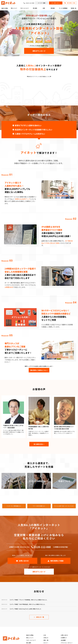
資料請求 (53, 8)
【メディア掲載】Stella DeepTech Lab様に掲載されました (25, 609)
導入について (14, 8)
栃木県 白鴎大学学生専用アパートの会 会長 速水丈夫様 (64, 428)
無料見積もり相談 (71, 3)
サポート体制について (39, 481)
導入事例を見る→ (39, 444)
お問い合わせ (57, 3)
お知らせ (46, 638)
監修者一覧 (74, 8)
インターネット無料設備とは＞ (14, 506)
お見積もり (64, 638)
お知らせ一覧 (40, 617)
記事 (44, 8)
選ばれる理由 (5, 8)
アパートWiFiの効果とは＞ (39, 506)
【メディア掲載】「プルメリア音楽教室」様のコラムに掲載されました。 (29, 600)
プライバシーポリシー (67, 643)
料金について (65, 481)
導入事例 (35, 8)
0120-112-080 (30, 3)
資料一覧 (46, 640)
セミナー (46, 643)
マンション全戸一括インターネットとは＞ (64, 506)
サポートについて (25, 8)
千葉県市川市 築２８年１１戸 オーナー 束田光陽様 (13, 427)
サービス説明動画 (63, 8)
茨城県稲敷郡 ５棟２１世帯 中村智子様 (39, 428)
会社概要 (63, 640)
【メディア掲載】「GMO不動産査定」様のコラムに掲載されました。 (28, 604)
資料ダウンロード (39, 51)
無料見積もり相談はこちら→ (39, 370)
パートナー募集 (42, 3)
